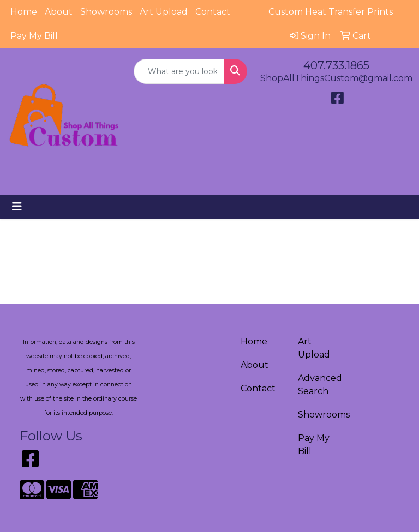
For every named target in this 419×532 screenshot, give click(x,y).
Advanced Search (320, 385)
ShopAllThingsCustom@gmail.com (336, 78)
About (59, 12)
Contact (213, 12)
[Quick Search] (179, 71)
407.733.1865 (336, 65)
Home (24, 12)
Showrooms (106, 12)
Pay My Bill (34, 36)
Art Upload (164, 12)
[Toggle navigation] (17, 207)
